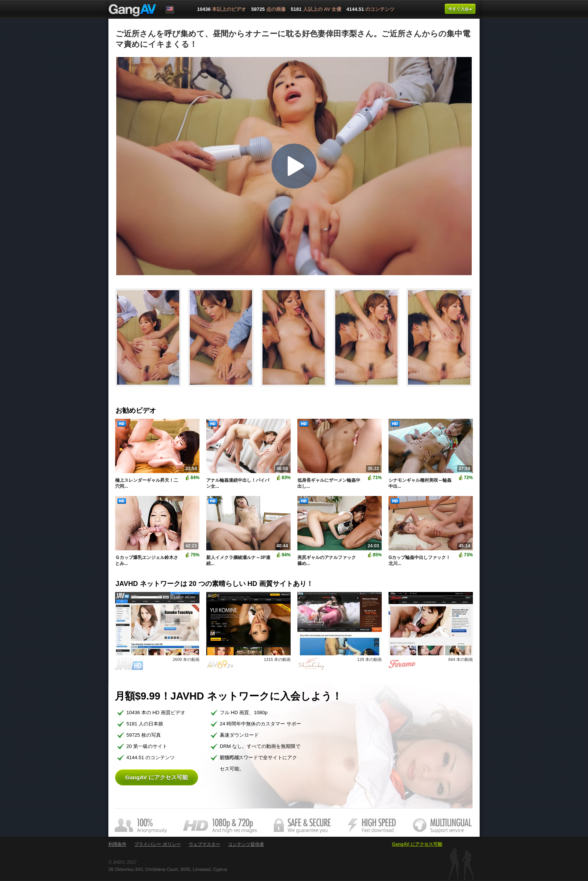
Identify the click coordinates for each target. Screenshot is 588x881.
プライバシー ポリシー (157, 844)
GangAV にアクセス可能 (157, 777)
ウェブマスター (204, 844)
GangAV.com (132, 11)
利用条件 (117, 844)
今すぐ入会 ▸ (460, 9)
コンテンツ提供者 (246, 844)
